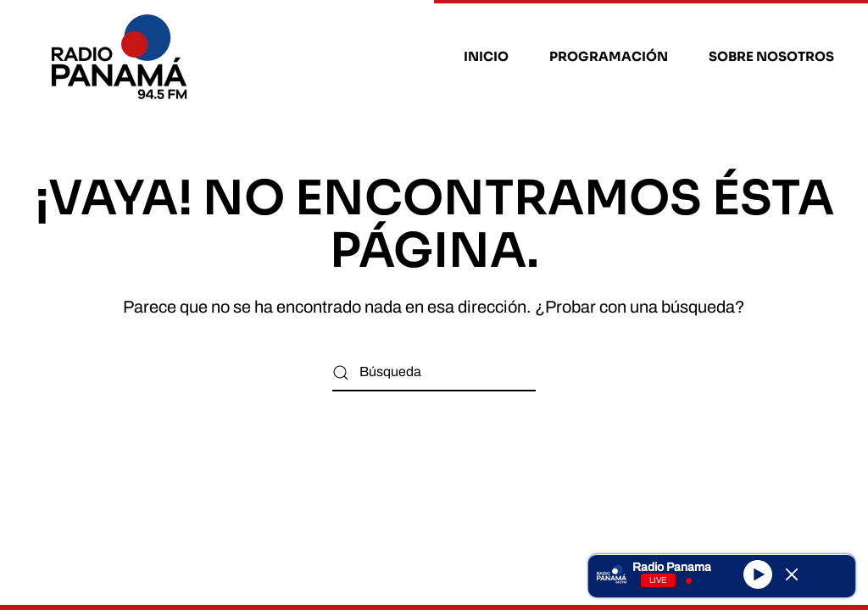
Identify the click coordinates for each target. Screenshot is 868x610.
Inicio (486, 56)
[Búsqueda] (434, 372)
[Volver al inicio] (122, 57)
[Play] (758, 574)
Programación (609, 56)
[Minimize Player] (792, 574)
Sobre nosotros (771, 56)
